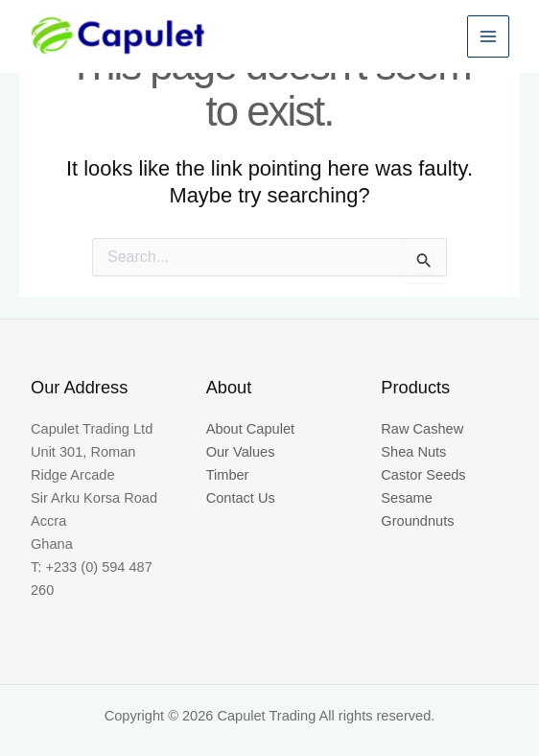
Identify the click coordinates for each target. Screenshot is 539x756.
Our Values (241, 452)
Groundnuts (417, 521)
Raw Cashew (422, 429)
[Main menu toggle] (487, 38)
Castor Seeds (423, 475)
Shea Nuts (413, 452)
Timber (228, 475)
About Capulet (250, 429)
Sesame (406, 498)
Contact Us (241, 498)
